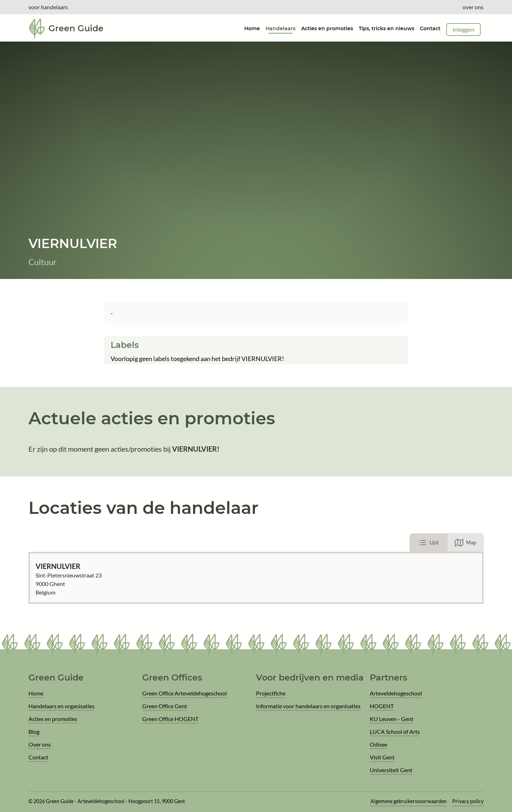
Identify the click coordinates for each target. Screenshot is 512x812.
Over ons (40, 744)
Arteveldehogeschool (396, 693)
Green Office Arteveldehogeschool (185, 693)
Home (36, 693)
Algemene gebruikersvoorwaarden (409, 801)
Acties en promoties (327, 28)
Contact (430, 28)
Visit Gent (382, 757)
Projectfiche (271, 693)
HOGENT (382, 706)
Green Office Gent (165, 706)
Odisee (378, 744)
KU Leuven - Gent (392, 719)
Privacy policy (468, 801)
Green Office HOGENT (170, 719)
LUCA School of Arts (395, 732)
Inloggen (463, 29)
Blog (34, 732)
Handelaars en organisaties (62, 706)
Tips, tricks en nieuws (386, 28)
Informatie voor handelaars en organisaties (308, 706)
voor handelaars (48, 7)
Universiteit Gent (391, 770)
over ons (473, 7)
